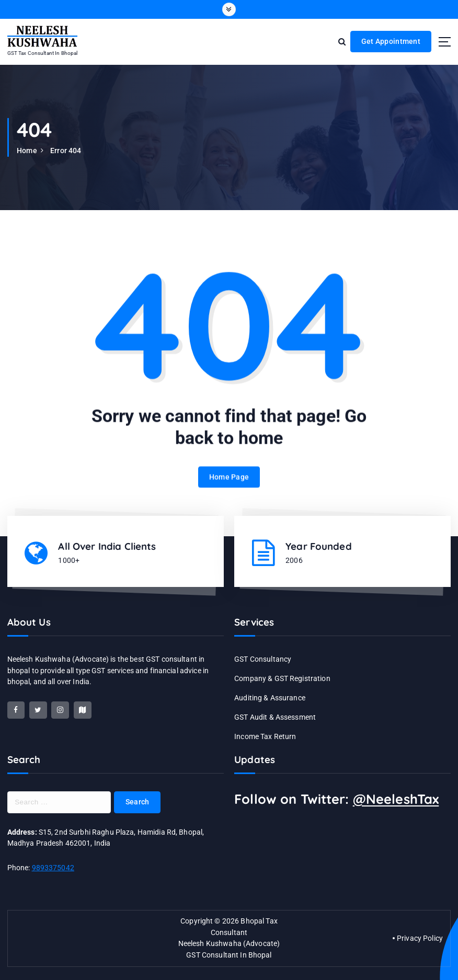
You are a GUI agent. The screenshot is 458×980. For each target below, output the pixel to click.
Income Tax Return (265, 736)
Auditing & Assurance (270, 698)
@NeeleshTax (396, 799)
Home (27, 151)
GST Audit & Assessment (275, 717)
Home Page (229, 487)
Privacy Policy (420, 938)
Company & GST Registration (282, 678)
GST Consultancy (263, 659)
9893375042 (53, 868)
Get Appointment (391, 41)
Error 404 (66, 151)
